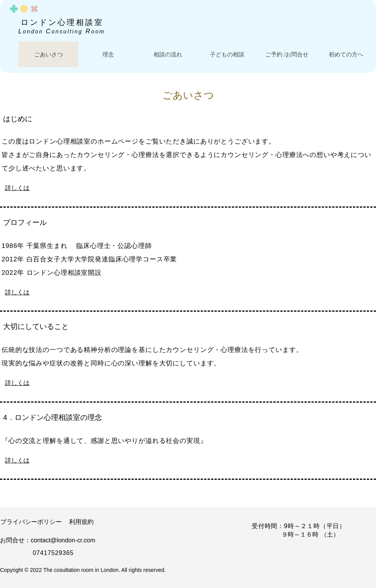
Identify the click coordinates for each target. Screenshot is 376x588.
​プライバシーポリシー (31, 522)
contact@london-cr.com (63, 540)
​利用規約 (81, 522)
